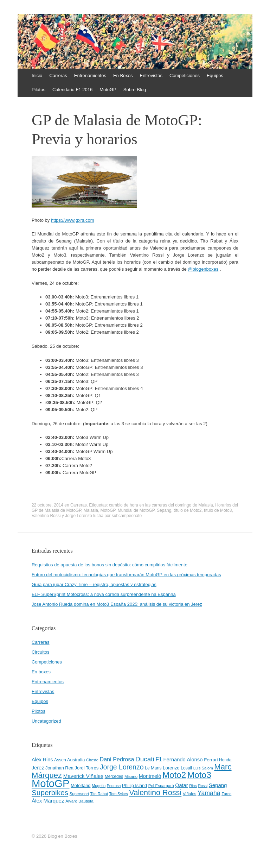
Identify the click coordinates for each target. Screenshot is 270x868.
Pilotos (38, 90)
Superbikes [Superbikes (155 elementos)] (50, 792)
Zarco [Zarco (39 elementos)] (226, 794)
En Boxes (123, 76)
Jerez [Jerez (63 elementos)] (38, 768)
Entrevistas (151, 76)
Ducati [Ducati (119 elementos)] (145, 759)
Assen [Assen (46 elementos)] (60, 760)
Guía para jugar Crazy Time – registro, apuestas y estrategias (94, 584)
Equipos (215, 76)
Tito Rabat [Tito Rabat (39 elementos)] (99, 794)
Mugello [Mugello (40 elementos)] (99, 786)
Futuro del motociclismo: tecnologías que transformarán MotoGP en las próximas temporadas (126, 575)
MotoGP (108, 90)
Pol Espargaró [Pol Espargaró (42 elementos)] (161, 786)
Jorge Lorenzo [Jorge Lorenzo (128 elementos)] (122, 767)
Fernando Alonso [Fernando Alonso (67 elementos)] (183, 760)
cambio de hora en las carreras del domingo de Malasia (161, 505)
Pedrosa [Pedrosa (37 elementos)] (114, 786)
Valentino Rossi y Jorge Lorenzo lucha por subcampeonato (87, 516)
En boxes (41, 672)
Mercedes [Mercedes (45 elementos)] (114, 776)
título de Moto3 (218, 510)
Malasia (91, 510)
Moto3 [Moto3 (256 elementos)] (199, 775)
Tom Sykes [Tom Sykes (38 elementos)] (119, 794)
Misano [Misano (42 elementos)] (131, 776)
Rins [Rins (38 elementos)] (193, 786)
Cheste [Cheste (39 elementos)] (92, 760)
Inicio (37, 76)
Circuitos (41, 652)
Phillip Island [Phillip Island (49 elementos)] (134, 786)
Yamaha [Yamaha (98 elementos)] (209, 793)
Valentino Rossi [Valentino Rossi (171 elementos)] (155, 792)
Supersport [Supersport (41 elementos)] (79, 794)
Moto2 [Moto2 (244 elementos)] (174, 775)
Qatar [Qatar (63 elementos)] (181, 785)
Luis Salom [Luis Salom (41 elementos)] (203, 768)
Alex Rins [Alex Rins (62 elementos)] (42, 760)
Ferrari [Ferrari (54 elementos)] (211, 760)
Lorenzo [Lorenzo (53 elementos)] (171, 768)
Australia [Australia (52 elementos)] (76, 760)
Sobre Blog (135, 90)
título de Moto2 (188, 510)
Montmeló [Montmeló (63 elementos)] (150, 776)
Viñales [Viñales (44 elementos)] (190, 794)
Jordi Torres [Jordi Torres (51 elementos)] (87, 768)
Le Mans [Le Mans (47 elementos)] (153, 768)
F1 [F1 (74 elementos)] (159, 759)
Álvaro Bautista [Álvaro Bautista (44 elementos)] (79, 801)
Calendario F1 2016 (72, 90)
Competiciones (185, 76)
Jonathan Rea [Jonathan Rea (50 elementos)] (59, 768)
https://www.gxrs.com (73, 220)
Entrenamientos (90, 76)
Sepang (164, 510)
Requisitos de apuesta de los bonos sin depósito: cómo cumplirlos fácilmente (110, 565)
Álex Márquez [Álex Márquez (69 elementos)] (48, 801)
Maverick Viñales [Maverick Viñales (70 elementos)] (83, 776)
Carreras (58, 76)
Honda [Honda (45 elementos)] (225, 760)
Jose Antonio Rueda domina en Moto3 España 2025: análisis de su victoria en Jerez (117, 604)
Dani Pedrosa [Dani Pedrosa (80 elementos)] (117, 759)
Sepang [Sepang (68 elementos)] (218, 785)
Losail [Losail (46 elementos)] (186, 768)
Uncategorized (46, 721)
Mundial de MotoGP (136, 510)
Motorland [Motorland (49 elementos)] (81, 786)
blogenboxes (203, 269)
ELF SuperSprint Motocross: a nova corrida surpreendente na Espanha (104, 594)
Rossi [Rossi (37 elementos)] (203, 786)
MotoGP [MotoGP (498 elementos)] (51, 783)
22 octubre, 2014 (47, 505)
